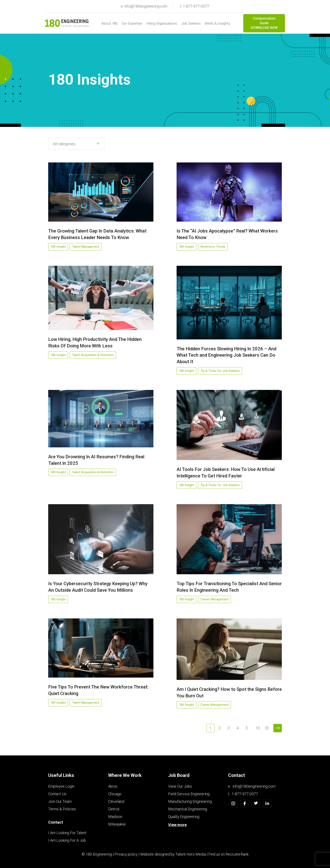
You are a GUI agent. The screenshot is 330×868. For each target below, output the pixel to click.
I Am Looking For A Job (67, 840)
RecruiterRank (237, 854)
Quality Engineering (184, 817)
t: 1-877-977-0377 (195, 6)
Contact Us (57, 794)
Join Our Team (60, 801)
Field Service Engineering (189, 794)
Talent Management (86, 247)
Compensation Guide (264, 23)
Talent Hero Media (191, 854)
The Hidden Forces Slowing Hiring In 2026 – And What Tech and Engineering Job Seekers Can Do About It (226, 355)
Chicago (115, 794)
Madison (115, 817)
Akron (113, 786)
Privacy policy (126, 854)
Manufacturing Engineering (190, 801)
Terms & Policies (62, 809)
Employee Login (61, 786)
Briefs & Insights (218, 23)
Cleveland (116, 801)
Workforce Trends (213, 247)
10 (258, 728)
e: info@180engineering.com (144, 6)
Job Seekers (191, 23)
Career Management (214, 599)
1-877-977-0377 (245, 794)
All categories (64, 144)
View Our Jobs (180, 786)
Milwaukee (117, 824)
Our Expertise (132, 23)
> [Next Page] (278, 728)
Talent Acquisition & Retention (93, 355)
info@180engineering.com (254, 786)
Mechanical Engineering (188, 809)
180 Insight (58, 247)
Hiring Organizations (162, 23)
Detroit (114, 809)
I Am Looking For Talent (67, 833)
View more (177, 825)
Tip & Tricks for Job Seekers (220, 371)
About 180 (109, 23)
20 (267, 728)
